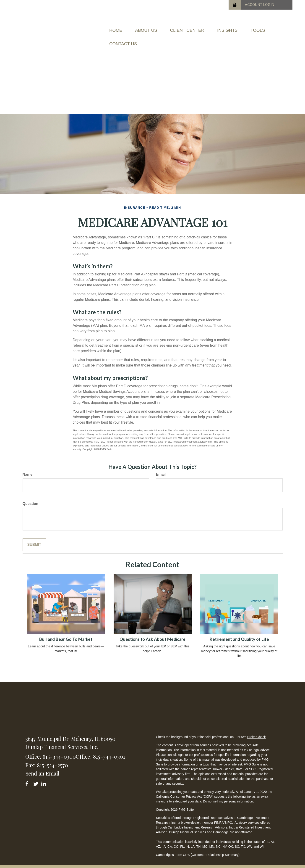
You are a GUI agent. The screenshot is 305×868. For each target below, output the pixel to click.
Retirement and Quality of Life (239, 633)
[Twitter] (36, 776)
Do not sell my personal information (228, 795)
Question (30, 497)
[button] (153, 29)
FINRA (219, 816)
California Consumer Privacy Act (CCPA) (185, 790)
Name (28, 468)
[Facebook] (28, 776)
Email (161, 468)
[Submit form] (34, 538)
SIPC (228, 816)
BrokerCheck (257, 730)
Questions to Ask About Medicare (152, 633)
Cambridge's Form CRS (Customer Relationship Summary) (198, 848)
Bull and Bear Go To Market (66, 633)
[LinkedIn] (44, 776)
